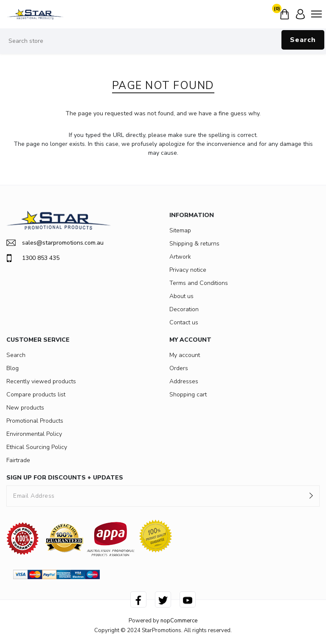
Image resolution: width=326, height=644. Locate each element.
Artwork (180, 257)
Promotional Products (35, 421)
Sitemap (180, 230)
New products (25, 408)
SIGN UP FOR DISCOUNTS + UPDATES (65, 478)
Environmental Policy (34, 434)
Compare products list (36, 394)
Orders (179, 368)
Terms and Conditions (199, 283)
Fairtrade (18, 460)
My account (185, 355)
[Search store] (163, 41)
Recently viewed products (41, 381)
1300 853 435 (33, 258)
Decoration (184, 309)
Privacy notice (188, 270)
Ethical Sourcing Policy (37, 447)
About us (181, 296)
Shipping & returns (194, 244)
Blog (13, 368)
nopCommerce (179, 621)
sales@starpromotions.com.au (55, 243)
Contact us (184, 322)
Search (303, 40)
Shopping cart (188, 394)
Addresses (184, 381)
